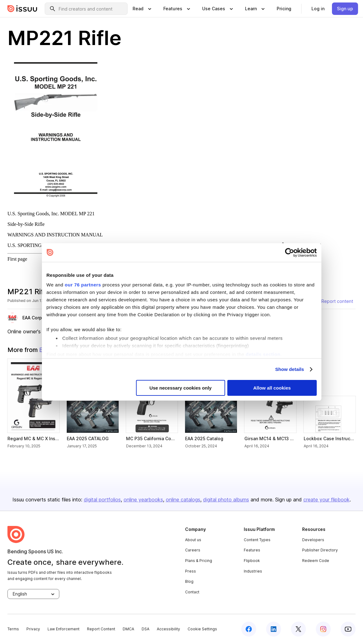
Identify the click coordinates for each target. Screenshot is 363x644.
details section (263, 354)
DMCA (128, 629)
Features (252, 550)
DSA (145, 629)
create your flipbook (327, 500)
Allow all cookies (272, 388)
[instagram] (323, 629)
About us (193, 540)
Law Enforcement (64, 629)
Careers (193, 550)
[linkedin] (274, 629)
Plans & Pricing (199, 561)
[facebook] (249, 629)
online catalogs (183, 500)
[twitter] (298, 629)
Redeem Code (316, 561)
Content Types (257, 540)
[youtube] (348, 629)
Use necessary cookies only (180, 388)
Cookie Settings (202, 629)
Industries (253, 571)
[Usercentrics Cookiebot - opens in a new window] (290, 253)
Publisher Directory (320, 550)
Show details (290, 369)
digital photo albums (226, 500)
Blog (189, 581)
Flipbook (252, 561)
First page (17, 259)
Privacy (33, 629)
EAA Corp (32, 318)
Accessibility (168, 629)
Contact (192, 592)
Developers (313, 540)
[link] (284, 9)
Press (191, 571)
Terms (13, 629)
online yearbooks (143, 500)
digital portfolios (102, 500)
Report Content (101, 629)
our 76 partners (83, 285)
